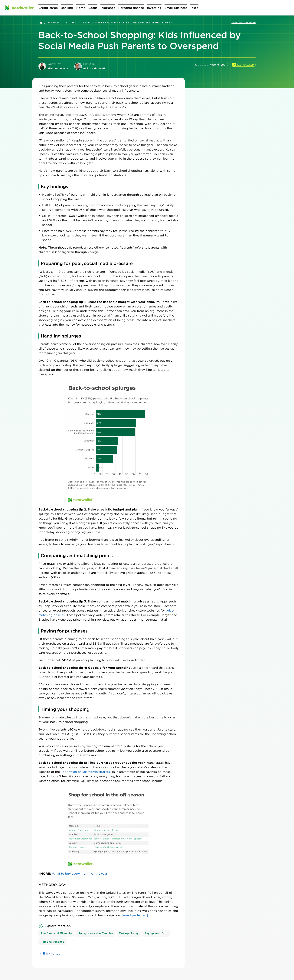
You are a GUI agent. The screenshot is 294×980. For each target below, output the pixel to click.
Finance (54, 23)
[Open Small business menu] (176, 8)
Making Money (129, 933)
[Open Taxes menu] (194, 8)
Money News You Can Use (95, 933)
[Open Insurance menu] (108, 8)
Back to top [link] (52, 953)
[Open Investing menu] (154, 8)
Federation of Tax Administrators (85, 772)
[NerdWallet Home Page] (19, 8)
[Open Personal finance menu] (131, 8)
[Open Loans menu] (93, 8)
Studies (71, 23)
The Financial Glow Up (56, 933)
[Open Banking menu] (67, 8)
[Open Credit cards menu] (48, 8)
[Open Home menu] (81, 8)
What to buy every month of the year (80, 874)
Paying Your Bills (156, 933)
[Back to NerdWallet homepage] (41, 23)
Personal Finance (52, 942)
